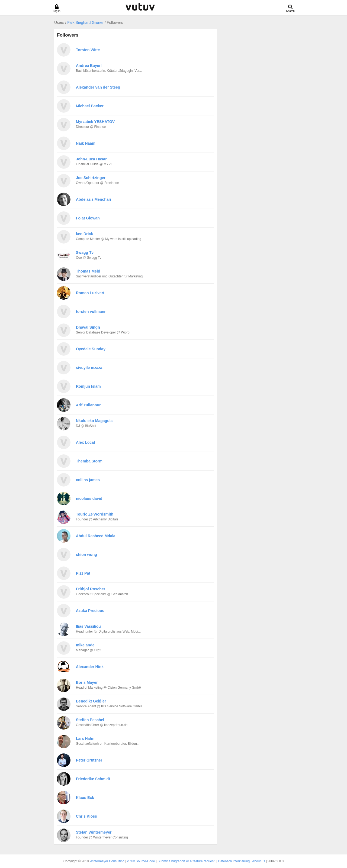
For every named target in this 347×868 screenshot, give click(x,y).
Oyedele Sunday (91, 349)
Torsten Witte (88, 50)
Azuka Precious (90, 611)
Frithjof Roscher (91, 589)
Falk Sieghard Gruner (85, 22)
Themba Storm (89, 461)
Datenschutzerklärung (234, 861)
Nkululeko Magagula (94, 421)
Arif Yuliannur (88, 405)
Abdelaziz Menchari (94, 199)
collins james (88, 480)
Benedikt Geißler (91, 701)
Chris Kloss (86, 816)
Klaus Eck (85, 798)
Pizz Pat (83, 573)
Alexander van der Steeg (98, 87)
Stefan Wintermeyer (94, 832)
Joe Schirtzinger (91, 178)
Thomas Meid (88, 271)
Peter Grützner (89, 760)
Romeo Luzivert (90, 293)
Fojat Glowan (88, 218)
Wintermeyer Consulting (107, 861)
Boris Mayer (87, 682)
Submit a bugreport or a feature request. (186, 861)
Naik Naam (86, 143)
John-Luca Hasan (92, 159)
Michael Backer (90, 106)
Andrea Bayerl (89, 66)
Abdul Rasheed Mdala (96, 536)
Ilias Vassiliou (88, 626)
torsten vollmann (91, 312)
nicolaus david (89, 498)
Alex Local (85, 442)
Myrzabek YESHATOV (95, 122)
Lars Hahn (85, 739)
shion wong (86, 555)
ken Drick (84, 234)
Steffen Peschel (90, 720)
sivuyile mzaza (89, 368)
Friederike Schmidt (93, 779)
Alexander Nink (90, 667)
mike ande (85, 645)
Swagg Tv (85, 252)
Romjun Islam (88, 386)
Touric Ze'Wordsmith (95, 514)
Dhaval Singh (88, 327)
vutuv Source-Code (141, 861)
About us (258, 861)
